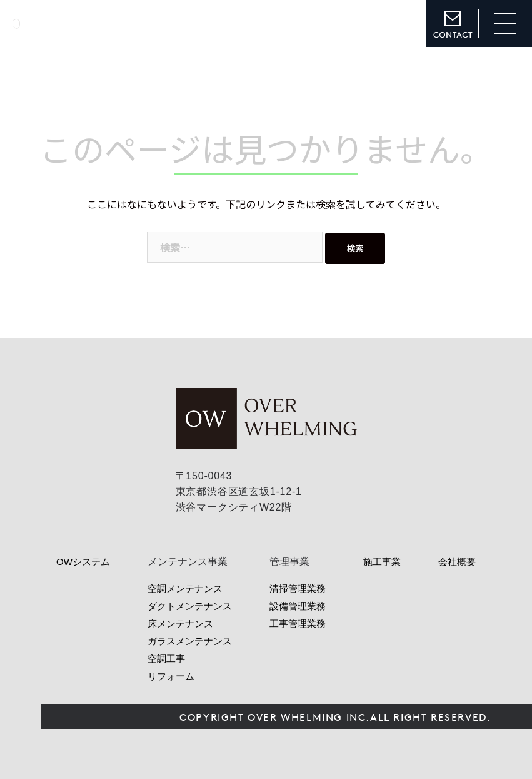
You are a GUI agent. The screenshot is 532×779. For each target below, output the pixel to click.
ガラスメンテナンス (190, 641)
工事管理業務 (298, 624)
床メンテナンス (180, 624)
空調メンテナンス (185, 588)
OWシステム (83, 562)
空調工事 (166, 659)
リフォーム (171, 676)
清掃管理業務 (298, 588)
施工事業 (382, 562)
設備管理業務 (298, 606)
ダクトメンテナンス (190, 606)
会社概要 (457, 562)
